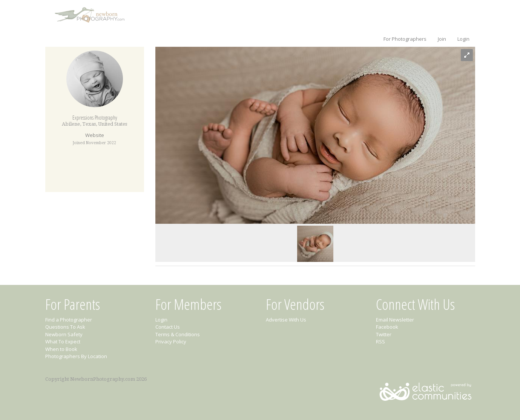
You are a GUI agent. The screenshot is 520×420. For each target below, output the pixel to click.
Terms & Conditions (178, 334)
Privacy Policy (171, 342)
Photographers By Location (76, 356)
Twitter (384, 334)
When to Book (61, 349)
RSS (380, 342)
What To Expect (63, 342)
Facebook (387, 327)
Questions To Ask (65, 327)
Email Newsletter (395, 320)
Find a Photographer (69, 320)
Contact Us (168, 327)
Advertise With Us (286, 320)
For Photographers (405, 39)
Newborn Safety (64, 334)
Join (442, 39)
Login (463, 39)
